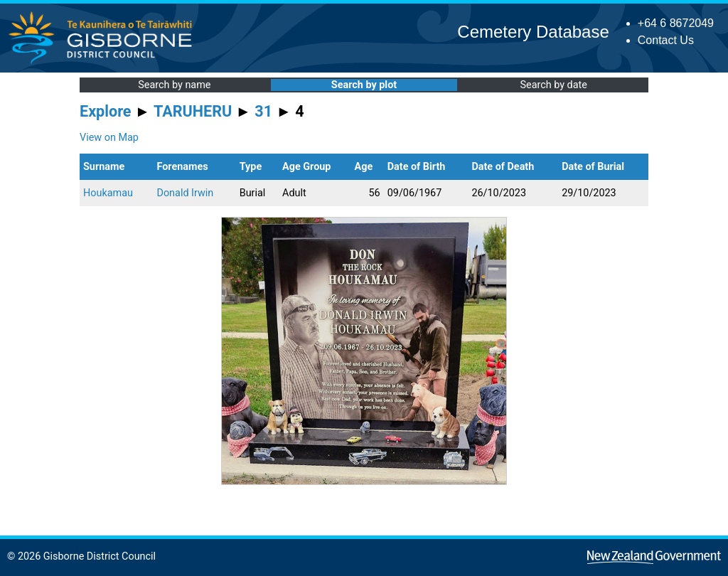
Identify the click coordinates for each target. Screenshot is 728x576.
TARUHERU (193, 111)
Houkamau (108, 193)
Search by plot (364, 85)
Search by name (174, 85)
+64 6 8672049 (676, 23)
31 (263, 111)
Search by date (553, 85)
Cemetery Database (533, 32)
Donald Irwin (185, 193)
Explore (106, 111)
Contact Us (666, 40)
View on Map (109, 138)
